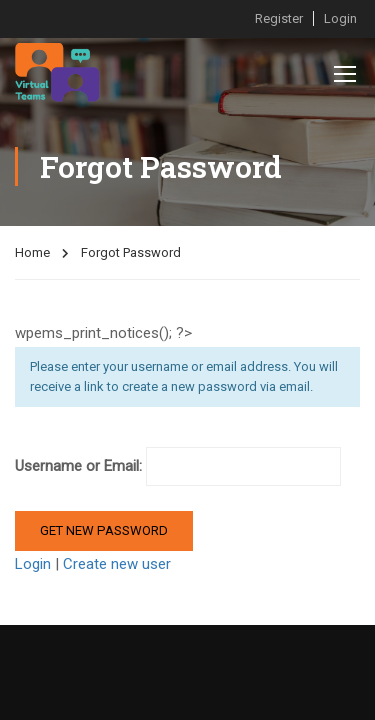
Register (279, 18)
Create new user (117, 564)
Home (32, 252)
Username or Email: (178, 466)
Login (340, 18)
